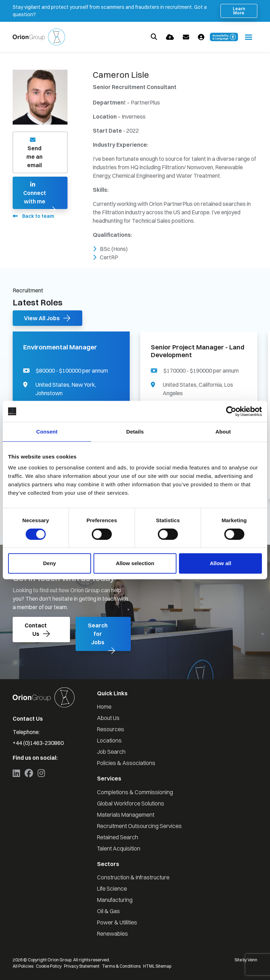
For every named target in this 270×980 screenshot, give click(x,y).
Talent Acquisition (119, 848)
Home (104, 707)
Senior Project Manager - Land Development (198, 351)
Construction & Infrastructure (133, 877)
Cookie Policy (49, 966)
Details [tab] (135, 432)
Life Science (112, 889)
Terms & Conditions (121, 966)
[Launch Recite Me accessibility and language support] (224, 37)
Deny (49, 563)
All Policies (23, 966)
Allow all (221, 563)
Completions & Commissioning (135, 792)
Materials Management (126, 815)
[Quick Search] (154, 37)
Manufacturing (115, 900)
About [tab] (223, 432)
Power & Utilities (117, 922)
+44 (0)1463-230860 (38, 743)
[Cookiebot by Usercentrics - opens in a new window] (231, 411)
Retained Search (118, 837)
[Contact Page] (186, 37)
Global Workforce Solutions (131, 803)
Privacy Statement (82, 966)
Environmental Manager (60, 347)
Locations (109, 740)
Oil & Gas (108, 911)
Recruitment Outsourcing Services (139, 826)
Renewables (112, 934)
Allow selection (135, 563)
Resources (111, 729)
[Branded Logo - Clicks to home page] (39, 37)
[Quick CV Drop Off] (170, 37)
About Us (108, 718)
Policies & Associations (126, 763)
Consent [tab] (47, 432)
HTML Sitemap (157, 966)
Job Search (111, 752)
